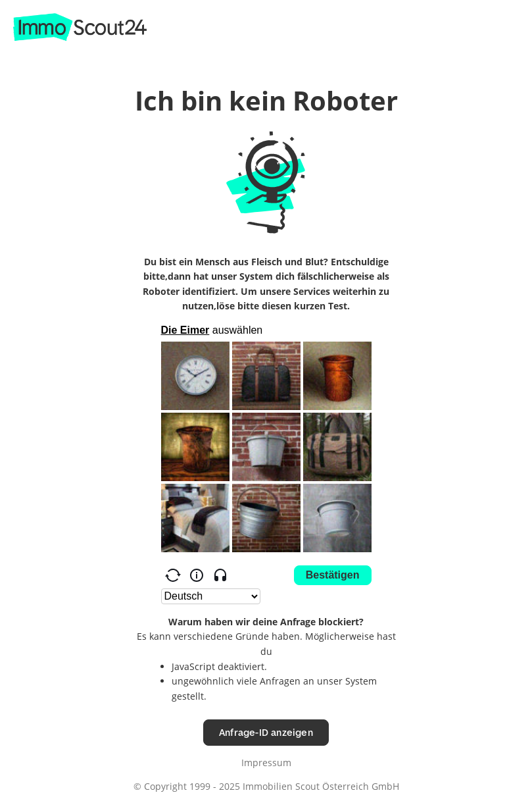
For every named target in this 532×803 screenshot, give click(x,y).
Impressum (266, 763)
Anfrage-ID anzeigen (266, 732)
